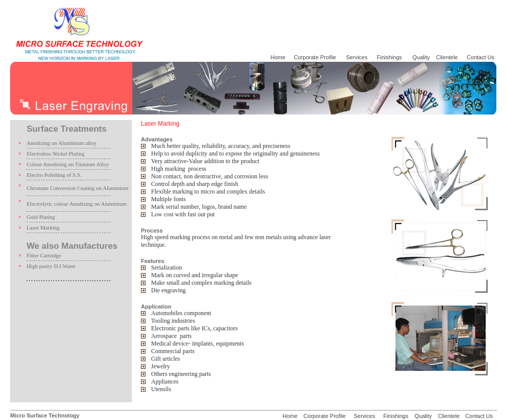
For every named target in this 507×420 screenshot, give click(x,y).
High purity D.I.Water (51, 266)
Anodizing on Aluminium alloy (61, 143)
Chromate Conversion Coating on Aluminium (77, 188)
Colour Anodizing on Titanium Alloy (68, 164)
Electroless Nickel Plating (55, 154)
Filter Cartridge (44, 255)
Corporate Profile (314, 57)
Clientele (447, 57)
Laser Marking (43, 227)
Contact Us (481, 57)
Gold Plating (41, 217)
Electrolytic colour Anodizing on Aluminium (76, 204)
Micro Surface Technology (45, 415)
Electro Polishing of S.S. (54, 175)
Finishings (389, 57)
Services (358, 57)
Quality (421, 57)
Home (278, 57)
